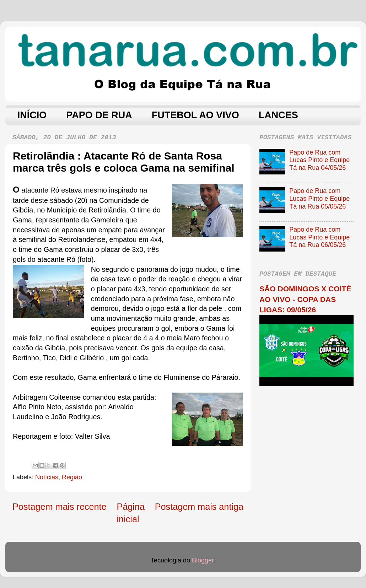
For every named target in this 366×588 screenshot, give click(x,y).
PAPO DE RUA (99, 115)
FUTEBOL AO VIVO (195, 115)
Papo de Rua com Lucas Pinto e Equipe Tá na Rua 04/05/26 (319, 160)
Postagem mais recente (60, 507)
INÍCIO (32, 115)
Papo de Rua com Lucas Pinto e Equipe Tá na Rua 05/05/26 (319, 198)
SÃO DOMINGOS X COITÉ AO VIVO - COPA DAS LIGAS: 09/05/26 (305, 299)
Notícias (47, 477)
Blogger (203, 560)
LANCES (278, 115)
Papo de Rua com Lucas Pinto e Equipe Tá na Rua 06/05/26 (319, 237)
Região (72, 477)
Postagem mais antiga (199, 507)
